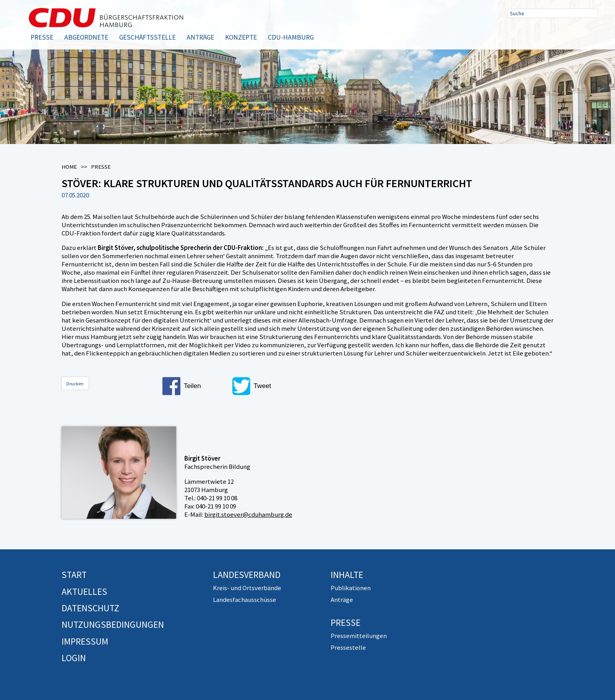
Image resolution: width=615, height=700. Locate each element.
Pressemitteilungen (359, 636)
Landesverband (247, 575)
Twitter (541, 33)
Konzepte (241, 37)
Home (69, 167)
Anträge (200, 37)
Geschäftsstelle (147, 37)
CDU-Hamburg (291, 37)
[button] (194, 386)
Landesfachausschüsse (245, 600)
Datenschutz (90, 608)
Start (74, 575)
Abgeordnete (86, 37)
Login (74, 658)
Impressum (85, 641)
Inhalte (347, 575)
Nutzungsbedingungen (113, 624)
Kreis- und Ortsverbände (247, 588)
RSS (566, 33)
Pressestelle (348, 647)
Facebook (516, 33)
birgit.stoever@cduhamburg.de (248, 514)
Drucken (75, 384)
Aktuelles (84, 592)
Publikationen (351, 588)
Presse (42, 37)
